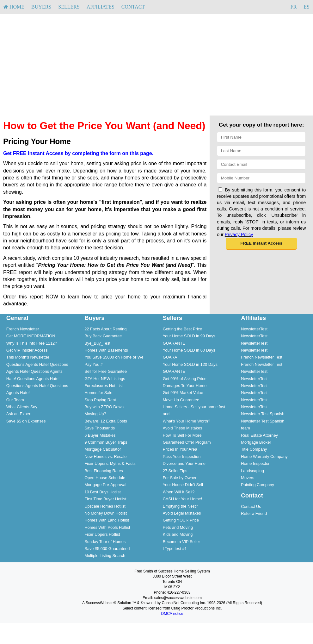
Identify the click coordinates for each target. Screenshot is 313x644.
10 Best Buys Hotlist (103, 492)
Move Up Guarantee (181, 400)
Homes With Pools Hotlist (107, 527)
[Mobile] (261, 178)
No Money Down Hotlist (106, 513)
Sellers (69, 7)
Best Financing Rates (104, 471)
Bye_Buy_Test (97, 343)
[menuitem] (14, 7)
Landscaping (252, 471)
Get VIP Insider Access (27, 350)
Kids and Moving (178, 534)
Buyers (41, 7)
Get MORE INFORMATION (31, 336)
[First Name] (261, 137)
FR (294, 7)
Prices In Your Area (180, 449)
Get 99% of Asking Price (185, 379)
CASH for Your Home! (182, 499)
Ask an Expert (19, 414)
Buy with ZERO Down (104, 407)
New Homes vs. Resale (105, 456)
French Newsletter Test (262, 357)
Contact (133, 7)
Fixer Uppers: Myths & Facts (110, 463)
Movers (248, 478)
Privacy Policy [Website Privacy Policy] (239, 234)
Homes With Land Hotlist (107, 520)
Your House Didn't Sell (183, 485)
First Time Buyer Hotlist (105, 499)
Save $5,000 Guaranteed (107, 549)
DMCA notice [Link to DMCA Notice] (172, 614)
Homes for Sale (98, 393)
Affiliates (101, 7)
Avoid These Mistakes (183, 428)
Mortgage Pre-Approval (105, 485)
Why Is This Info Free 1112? (32, 343)
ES (307, 7)
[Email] (261, 164)
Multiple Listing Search (105, 556)
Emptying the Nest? (181, 506)
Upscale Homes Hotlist (105, 506)
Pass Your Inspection (182, 456)
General (17, 318)
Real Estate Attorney (259, 435)
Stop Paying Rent (100, 400)
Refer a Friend (254, 513)
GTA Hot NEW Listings (105, 379)
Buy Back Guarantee (103, 336)
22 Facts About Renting (105, 329)
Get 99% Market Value (183, 393)
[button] (261, 244)
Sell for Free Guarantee (106, 371)
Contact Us (251, 506)
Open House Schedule (105, 478)
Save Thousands (100, 428)
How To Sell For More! (183, 435)
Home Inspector (255, 463)
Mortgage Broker (256, 442)
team (245, 428)
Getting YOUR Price (181, 520)
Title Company (254, 449)
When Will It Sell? (179, 492)
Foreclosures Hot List (104, 386)
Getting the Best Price (182, 329)
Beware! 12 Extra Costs (106, 421)
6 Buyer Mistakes (100, 435)
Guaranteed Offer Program (187, 442)
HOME (14, 7)
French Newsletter (23, 329)
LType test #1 (175, 549)
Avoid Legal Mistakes (182, 513)
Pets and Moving (178, 527)
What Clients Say (22, 407)
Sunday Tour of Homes (105, 542)
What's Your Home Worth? (187, 421)
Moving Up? (95, 414)
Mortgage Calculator (103, 449)
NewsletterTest (254, 329)
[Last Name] (261, 151)
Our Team (15, 400)
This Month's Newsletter (28, 357)
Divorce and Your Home (184, 463)
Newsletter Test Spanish (263, 414)
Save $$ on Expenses (26, 421)
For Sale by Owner (180, 478)
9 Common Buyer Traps (106, 442)
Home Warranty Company (264, 456)
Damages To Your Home (185, 386)
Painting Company (258, 485)
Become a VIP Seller (181, 542)
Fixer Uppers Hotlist (102, 534)
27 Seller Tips (175, 471)
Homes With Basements (106, 350)
